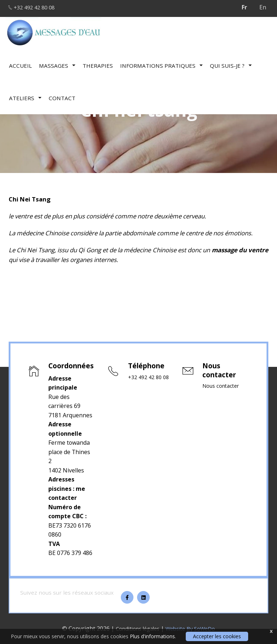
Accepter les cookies (217, 636)
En (263, 7)
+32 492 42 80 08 (36, 7)
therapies (98, 63)
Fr (244, 7)
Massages (57, 63)
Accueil (20, 63)
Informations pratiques (161, 63)
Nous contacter (222, 386)
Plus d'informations (152, 636)
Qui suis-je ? (231, 63)
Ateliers (25, 96)
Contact (62, 96)
